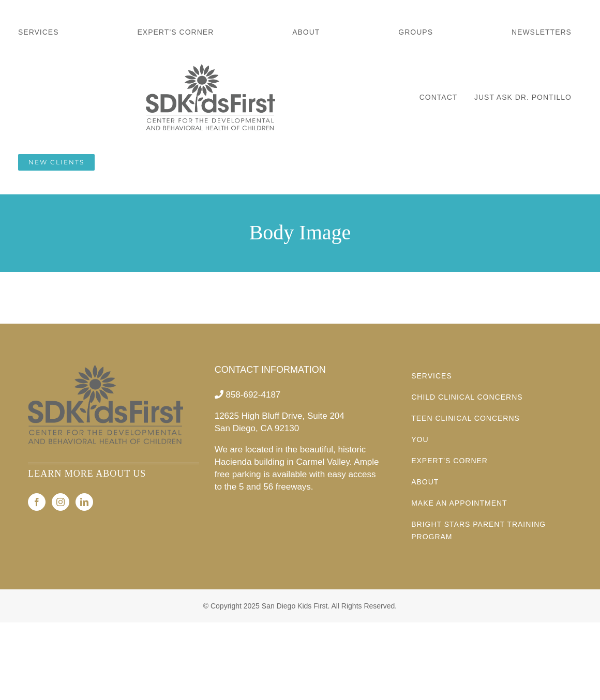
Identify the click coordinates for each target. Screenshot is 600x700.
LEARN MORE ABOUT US (87, 474)
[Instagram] (61, 502)
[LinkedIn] (84, 502)
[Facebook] (37, 502)
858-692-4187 (253, 395)
